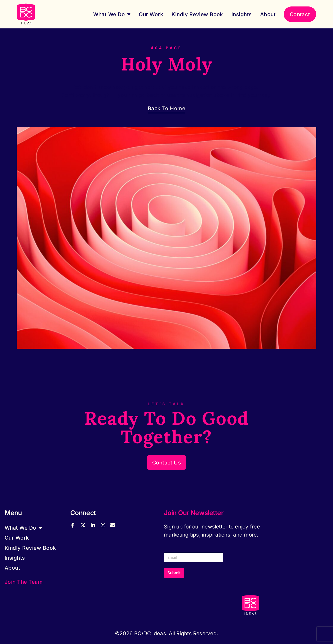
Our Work (151, 14)
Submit (174, 573)
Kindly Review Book (197, 14)
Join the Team (24, 582)
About (268, 14)
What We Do (112, 14)
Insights (242, 14)
